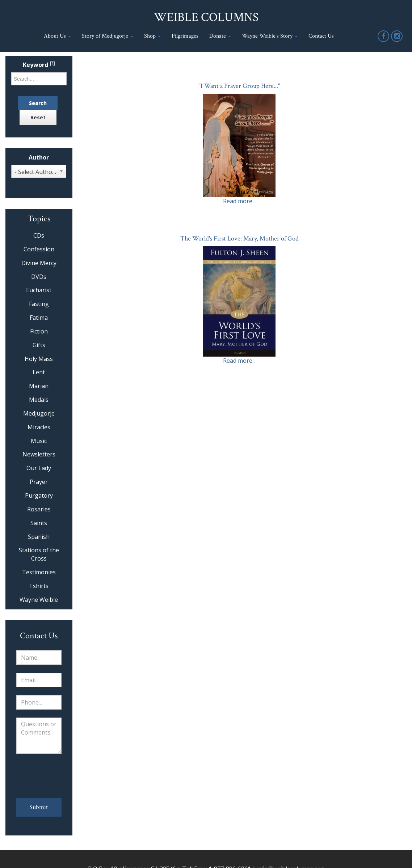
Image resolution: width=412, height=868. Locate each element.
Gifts (39, 345)
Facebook (384, 41)
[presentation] (39, 776)
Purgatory (39, 495)
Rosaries (39, 509)
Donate (220, 36)
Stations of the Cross (39, 554)
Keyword (39, 65)
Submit (39, 807)
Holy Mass (39, 359)
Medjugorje (39, 413)
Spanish (39, 537)
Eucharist (39, 290)
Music (39, 441)
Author (39, 158)
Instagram (397, 41)
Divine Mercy (39, 263)
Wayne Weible (39, 600)
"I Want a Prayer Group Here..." (239, 86)
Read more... (239, 201)
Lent (39, 372)
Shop (152, 36)
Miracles (39, 427)
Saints (39, 523)
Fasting (39, 304)
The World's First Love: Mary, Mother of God (239, 239)
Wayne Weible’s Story (270, 36)
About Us (57, 36)
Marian (39, 386)
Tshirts (39, 586)
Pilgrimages (185, 36)
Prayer (39, 482)
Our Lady (39, 468)
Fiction (39, 331)
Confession (39, 249)
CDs (39, 235)
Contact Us (321, 36)
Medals (39, 400)
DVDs (39, 277)
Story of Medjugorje (108, 36)
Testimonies (39, 572)
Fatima (39, 318)
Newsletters (39, 454)
